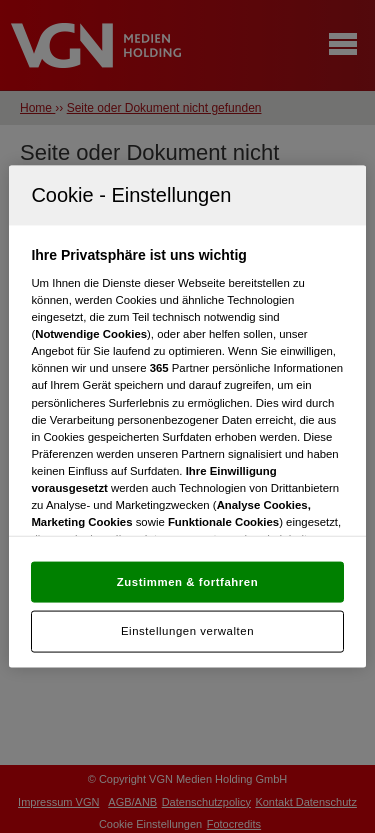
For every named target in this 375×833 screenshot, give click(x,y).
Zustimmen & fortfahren (187, 581)
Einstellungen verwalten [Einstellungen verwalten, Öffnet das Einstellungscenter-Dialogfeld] (187, 631)
